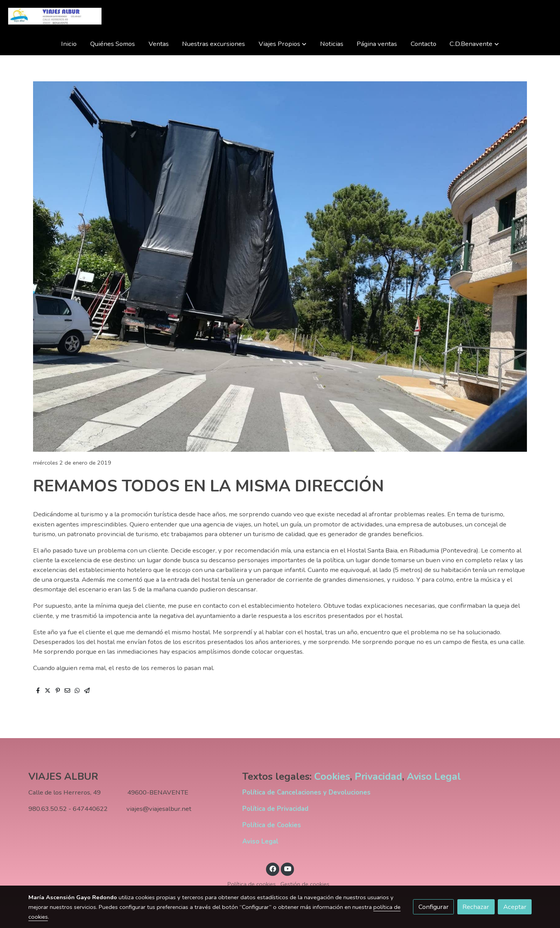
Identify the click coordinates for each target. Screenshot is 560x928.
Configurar (434, 907)
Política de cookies (252, 884)
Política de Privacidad (275, 809)
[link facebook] (273, 868)
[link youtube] (288, 868)
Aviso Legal (434, 777)
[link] (55, 16)
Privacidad (378, 777)
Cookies (332, 777)
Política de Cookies (272, 825)
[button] (283, 44)
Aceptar (515, 907)
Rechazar (476, 907)
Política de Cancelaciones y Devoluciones (306, 792)
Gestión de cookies (305, 884)
